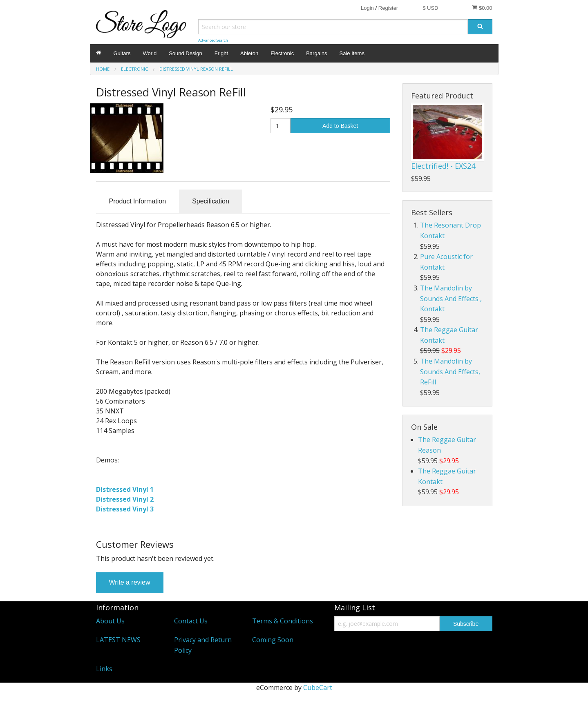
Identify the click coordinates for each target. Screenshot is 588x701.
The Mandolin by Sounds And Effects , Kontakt (451, 298)
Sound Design (186, 53)
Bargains (316, 53)
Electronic (282, 53)
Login (367, 8)
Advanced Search (213, 40)
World (150, 53)
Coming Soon (273, 640)
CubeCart (318, 688)
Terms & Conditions (283, 621)
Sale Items (352, 53)
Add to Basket (340, 126)
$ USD (430, 8)
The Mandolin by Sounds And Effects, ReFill (450, 372)
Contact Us (191, 621)
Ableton (249, 53)
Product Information (138, 201)
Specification (211, 201)
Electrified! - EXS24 (443, 166)
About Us (110, 621)
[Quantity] (281, 126)
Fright (221, 53)
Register (388, 8)
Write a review (130, 582)
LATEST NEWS (118, 640)
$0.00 (482, 8)
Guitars (122, 53)
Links (104, 669)
